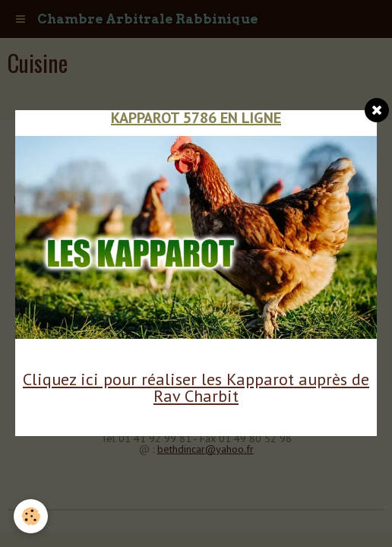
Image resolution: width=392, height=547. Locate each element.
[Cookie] (31, 516)
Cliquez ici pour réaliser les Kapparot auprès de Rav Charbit (196, 387)
